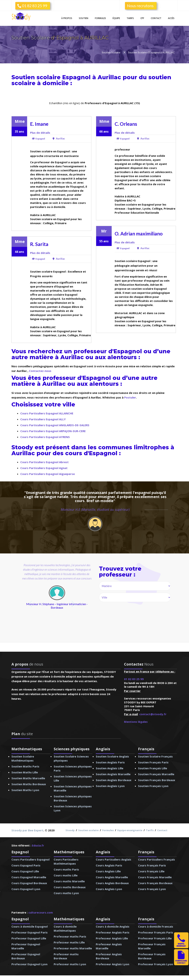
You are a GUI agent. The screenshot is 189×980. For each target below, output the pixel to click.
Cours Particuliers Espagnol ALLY (43, 419)
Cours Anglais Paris (109, 865)
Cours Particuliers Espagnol (30, 859)
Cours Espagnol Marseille (29, 877)
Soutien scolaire (88, 830)
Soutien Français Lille (153, 768)
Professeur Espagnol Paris (30, 932)
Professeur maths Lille (69, 942)
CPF (142, 18)
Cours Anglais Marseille (112, 877)
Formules (100, 18)
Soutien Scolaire (31, 38)
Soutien (84, 18)
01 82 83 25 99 (32, 6)
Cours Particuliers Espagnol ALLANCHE (47, 413)
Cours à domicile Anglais (113, 926)
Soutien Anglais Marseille (113, 774)
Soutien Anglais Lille (110, 768)
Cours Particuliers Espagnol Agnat (44, 468)
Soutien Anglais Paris (110, 762)
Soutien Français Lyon (153, 786)
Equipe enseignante (130, 830)
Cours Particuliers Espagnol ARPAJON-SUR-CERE (53, 431)
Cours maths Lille (66, 875)
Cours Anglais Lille (108, 871)
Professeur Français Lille (155, 938)
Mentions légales (136, 722)
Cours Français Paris (152, 865)
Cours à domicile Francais (156, 926)
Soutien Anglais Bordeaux (114, 780)
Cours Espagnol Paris (26, 865)
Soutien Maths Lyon (25, 790)
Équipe (116, 18)
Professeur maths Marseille (73, 948)
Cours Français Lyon (152, 889)
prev (31, 604)
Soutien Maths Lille (25, 772)
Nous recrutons (140, 6)
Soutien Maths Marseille (28, 778)
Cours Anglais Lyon (109, 889)
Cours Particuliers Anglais (114, 859)
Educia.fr (38, 845)
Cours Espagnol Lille (25, 871)
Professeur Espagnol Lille (29, 938)
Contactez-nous (40, 371)
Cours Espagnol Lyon (26, 889)
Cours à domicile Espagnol (30, 926)
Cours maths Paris (66, 869)
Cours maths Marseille (69, 881)
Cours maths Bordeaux (70, 887)
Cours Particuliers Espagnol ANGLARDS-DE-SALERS (55, 425)
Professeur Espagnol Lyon (29, 964)
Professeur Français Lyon (156, 964)
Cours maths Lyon (66, 893)
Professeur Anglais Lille (112, 938)
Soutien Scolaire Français (155, 756)
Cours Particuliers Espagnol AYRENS (45, 437)
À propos (67, 18)
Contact (156, 18)
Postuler (130, 397)
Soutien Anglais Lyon (110, 786)
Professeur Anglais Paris (113, 932)
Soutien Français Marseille (156, 774)
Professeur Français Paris (156, 932)
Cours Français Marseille (155, 877)
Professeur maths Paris (70, 936)
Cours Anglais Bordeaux (112, 883)
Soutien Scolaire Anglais (112, 756)
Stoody (70, 830)
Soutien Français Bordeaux (157, 780)
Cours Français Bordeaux (155, 883)
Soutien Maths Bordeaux (29, 784)
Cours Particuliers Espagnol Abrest (44, 462)
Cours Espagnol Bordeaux (29, 883)
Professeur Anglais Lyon (112, 964)
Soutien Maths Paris (25, 766)
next (74, 604)
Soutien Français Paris (153, 762)
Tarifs (130, 18)
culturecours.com (41, 912)
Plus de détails (40, 133)
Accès (171, 18)
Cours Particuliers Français (157, 859)
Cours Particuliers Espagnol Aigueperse (48, 474)
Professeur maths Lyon (70, 964)
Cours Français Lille (151, 871)
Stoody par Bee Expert (27, 830)
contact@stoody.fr (153, 714)
